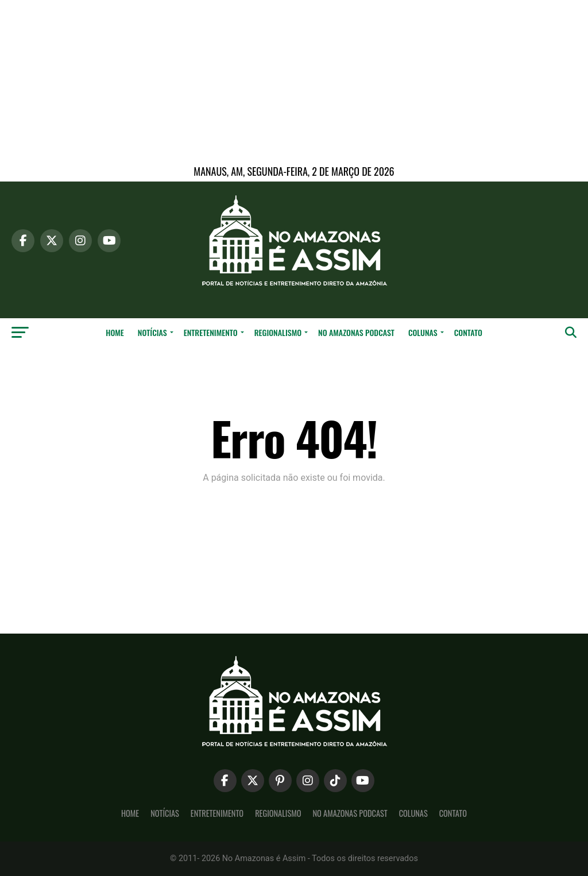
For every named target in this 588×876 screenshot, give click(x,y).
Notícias (152, 332)
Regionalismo (278, 332)
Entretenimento (211, 332)
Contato (468, 332)
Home (115, 332)
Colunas (423, 332)
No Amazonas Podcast (356, 332)
